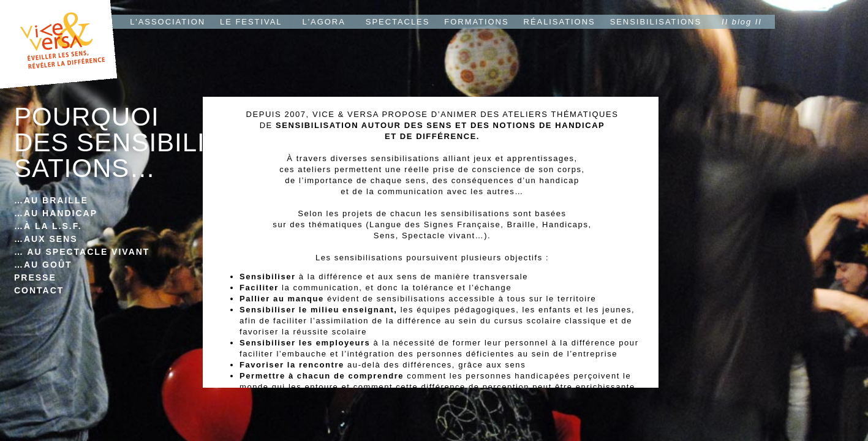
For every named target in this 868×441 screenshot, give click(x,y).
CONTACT (39, 290)
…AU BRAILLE (51, 200)
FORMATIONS (476, 22)
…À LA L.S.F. (48, 226)
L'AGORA (324, 22)
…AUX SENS (46, 239)
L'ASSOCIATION (168, 22)
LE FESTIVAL (251, 22)
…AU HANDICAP (56, 213)
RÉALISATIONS (560, 22)
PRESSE (35, 277)
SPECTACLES (398, 22)
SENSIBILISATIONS (656, 22)
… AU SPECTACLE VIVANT (82, 252)
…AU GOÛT (43, 265)
